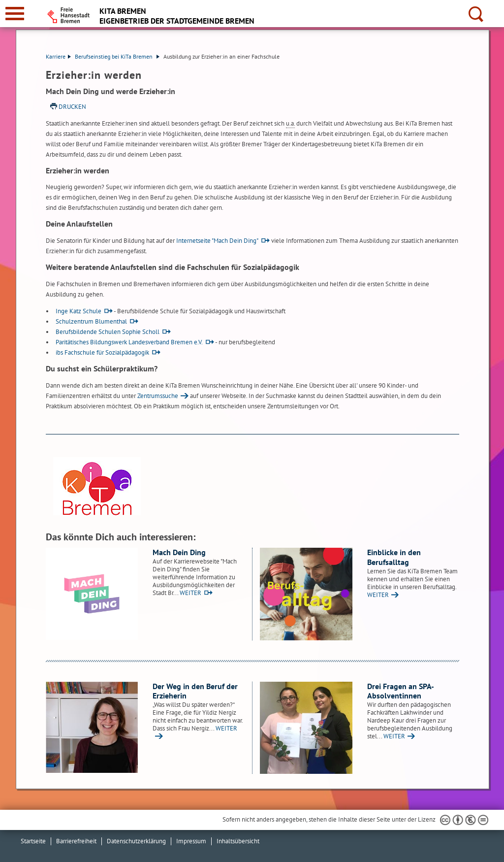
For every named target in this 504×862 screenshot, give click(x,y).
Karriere (58, 56)
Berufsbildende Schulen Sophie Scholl (108, 332)
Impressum (191, 841)
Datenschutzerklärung (136, 841)
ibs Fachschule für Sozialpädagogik (102, 352)
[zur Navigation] (15, 14)
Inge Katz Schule (79, 311)
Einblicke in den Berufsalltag (394, 557)
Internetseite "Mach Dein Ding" (217, 241)
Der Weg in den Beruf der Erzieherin (195, 691)
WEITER (190, 593)
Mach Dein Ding (179, 552)
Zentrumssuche (158, 396)
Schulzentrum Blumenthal (91, 321)
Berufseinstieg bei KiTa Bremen (117, 56)
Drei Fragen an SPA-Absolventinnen (401, 691)
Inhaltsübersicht (238, 841)
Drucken (72, 107)
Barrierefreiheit (76, 841)
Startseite (33, 841)
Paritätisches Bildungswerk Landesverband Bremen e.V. (129, 342)
